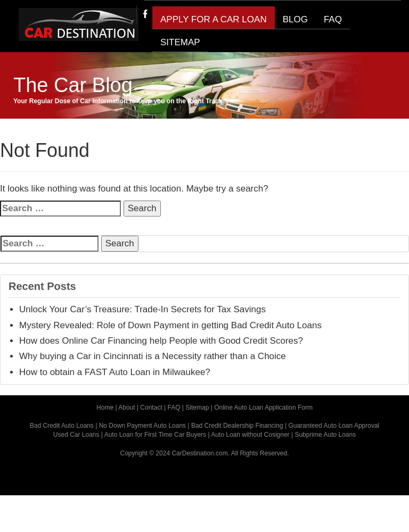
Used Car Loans (76, 435)
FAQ (333, 19)
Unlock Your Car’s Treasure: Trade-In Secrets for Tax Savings (142, 309)
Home (105, 408)
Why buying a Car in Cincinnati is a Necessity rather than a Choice (153, 356)
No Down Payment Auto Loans (142, 426)
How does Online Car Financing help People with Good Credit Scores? (161, 341)
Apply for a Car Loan (214, 19)
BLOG (295, 19)
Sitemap (197, 408)
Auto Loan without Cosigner (250, 435)
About (126, 408)
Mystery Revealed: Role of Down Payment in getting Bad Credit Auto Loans (170, 325)
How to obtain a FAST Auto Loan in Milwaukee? (115, 372)
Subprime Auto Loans (325, 435)
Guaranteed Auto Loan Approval (334, 426)
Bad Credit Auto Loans (62, 426)
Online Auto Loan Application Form (263, 408)
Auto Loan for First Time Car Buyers (155, 435)
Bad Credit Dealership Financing (237, 426)
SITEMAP (180, 42)
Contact (151, 408)
